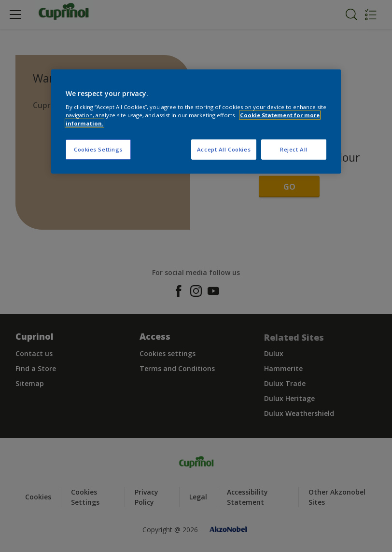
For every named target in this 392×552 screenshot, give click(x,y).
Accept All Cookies (224, 149)
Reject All (294, 149)
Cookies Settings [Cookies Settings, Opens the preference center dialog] (98, 149)
